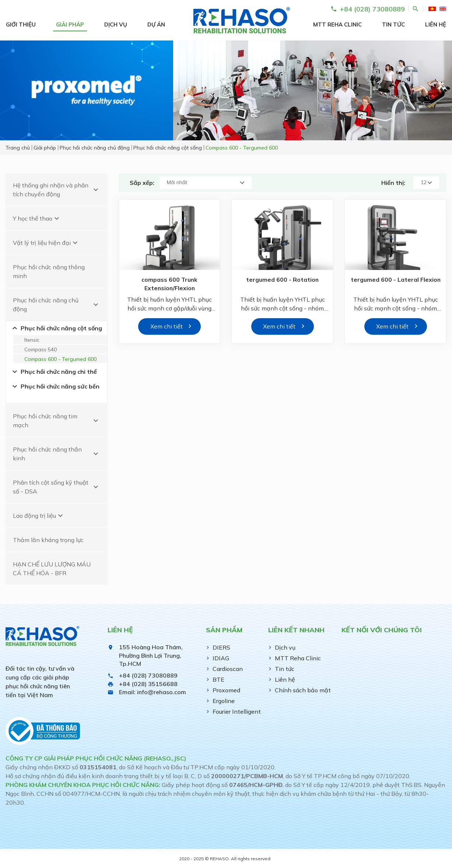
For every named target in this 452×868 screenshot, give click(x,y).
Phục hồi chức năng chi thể (54, 372)
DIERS (221, 647)
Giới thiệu (21, 24)
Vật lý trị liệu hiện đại (46, 243)
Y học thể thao (37, 218)
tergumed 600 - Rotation (283, 280)
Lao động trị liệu (39, 516)
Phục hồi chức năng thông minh (49, 271)
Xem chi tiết (167, 326)
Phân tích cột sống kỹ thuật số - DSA (57, 487)
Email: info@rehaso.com (153, 692)
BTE (218, 679)
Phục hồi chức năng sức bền (55, 386)
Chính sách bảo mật (303, 690)
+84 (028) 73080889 (148, 675)
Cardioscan (228, 669)
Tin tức (393, 24)
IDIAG (221, 658)
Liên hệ (436, 24)
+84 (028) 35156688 (148, 684)
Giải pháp (70, 24)
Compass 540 (41, 349)
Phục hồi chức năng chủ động (57, 305)
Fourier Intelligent (237, 711)
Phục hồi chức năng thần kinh (57, 454)
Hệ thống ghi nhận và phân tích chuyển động (57, 190)
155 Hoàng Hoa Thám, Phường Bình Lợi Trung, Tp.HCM (151, 655)
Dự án (156, 24)
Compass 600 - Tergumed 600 (60, 359)
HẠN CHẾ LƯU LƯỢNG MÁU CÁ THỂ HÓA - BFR (52, 569)
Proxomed (226, 690)
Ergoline (224, 701)
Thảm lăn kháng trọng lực (48, 540)
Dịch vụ (116, 24)
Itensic (32, 340)
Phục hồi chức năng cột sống (56, 328)
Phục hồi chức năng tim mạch (57, 421)
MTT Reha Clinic (337, 24)
